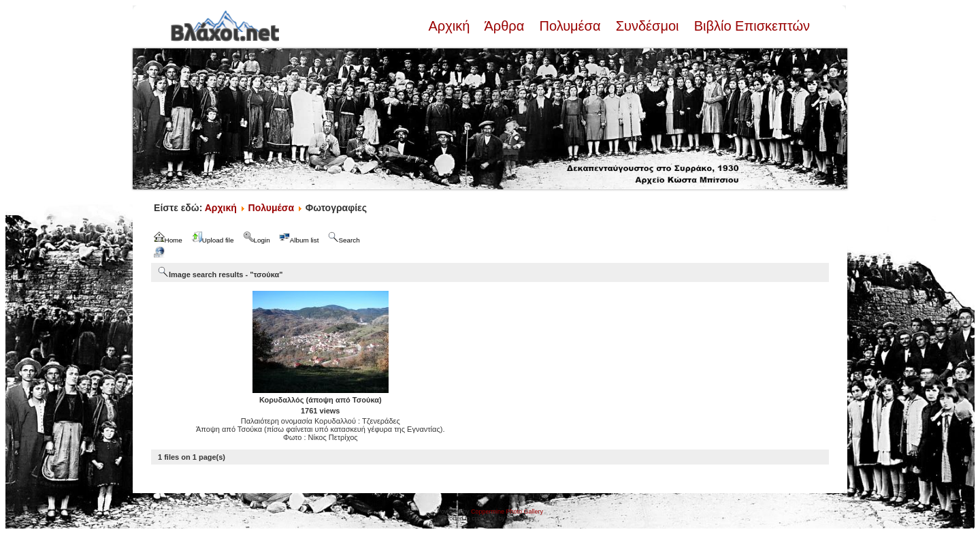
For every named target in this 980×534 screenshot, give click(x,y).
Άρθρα (505, 26)
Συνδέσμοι (647, 26)
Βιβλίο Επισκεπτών (750, 26)
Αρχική (451, 26)
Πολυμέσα (570, 26)
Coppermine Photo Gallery (507, 512)
